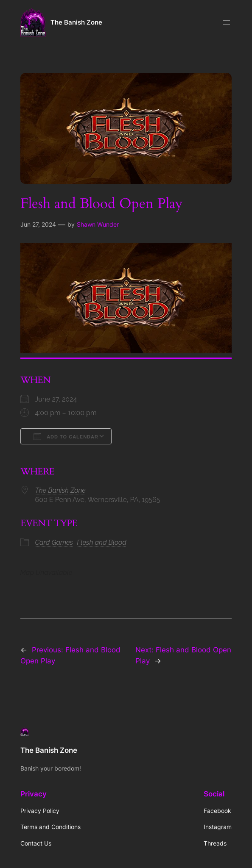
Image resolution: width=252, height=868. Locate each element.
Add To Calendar (66, 436)
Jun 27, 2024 (38, 224)
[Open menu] (227, 22)
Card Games (54, 542)
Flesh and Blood (102, 542)
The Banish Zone (76, 22)
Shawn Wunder (98, 224)
